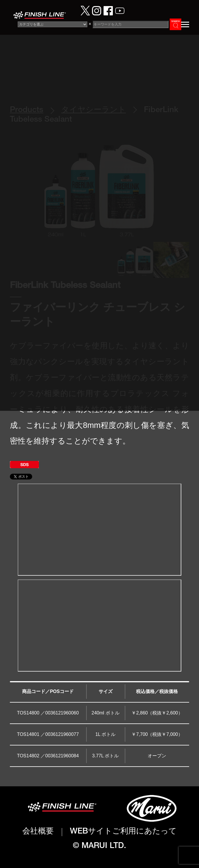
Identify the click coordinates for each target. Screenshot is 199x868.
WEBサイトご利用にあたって (123, 832)
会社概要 (38, 832)
